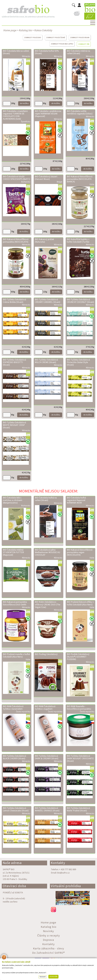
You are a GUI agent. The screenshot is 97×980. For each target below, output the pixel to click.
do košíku (24, 103)
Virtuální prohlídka (66, 886)
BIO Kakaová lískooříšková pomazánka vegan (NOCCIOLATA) (80, 552)
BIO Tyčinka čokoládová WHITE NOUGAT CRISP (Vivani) (14, 425)
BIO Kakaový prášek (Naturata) (44, 241)
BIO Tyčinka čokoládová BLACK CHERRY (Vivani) (14, 757)
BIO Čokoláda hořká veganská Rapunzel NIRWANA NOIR (76, 500)
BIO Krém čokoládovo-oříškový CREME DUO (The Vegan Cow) (48, 604)
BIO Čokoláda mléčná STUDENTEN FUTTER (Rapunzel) (13, 552)
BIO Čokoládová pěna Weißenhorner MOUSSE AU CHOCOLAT (47, 552)
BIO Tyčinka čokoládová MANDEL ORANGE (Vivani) (47, 809)
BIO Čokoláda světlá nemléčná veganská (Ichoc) (80, 112)
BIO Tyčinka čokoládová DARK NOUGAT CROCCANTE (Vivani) (80, 758)
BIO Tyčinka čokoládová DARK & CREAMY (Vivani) (47, 757)
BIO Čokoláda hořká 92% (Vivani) (47, 52)
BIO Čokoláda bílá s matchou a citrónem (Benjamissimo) (13, 500)
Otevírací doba (14, 886)
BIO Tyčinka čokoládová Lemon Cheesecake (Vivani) (16, 809)
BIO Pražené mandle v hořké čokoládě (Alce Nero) (16, 655)
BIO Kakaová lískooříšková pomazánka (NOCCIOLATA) (16, 241)
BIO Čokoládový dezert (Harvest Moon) (46, 178)
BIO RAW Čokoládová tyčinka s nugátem (45, 708)
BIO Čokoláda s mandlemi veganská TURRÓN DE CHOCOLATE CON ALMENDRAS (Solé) (15, 115)
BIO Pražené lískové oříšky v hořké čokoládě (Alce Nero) (80, 603)
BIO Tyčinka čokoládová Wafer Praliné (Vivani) (78, 809)
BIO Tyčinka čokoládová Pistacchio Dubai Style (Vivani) (78, 362)
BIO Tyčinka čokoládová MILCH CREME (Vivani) (46, 361)
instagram (73, 910)
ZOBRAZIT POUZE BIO (33, 38)
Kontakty (58, 863)
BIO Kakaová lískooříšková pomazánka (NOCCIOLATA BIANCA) (80, 179)
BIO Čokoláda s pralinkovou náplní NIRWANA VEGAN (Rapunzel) (48, 114)
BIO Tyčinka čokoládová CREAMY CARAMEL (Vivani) (48, 301)
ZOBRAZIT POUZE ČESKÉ (56, 38)
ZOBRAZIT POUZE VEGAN (80, 38)
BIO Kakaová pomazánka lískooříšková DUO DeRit (15, 603)
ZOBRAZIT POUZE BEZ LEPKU (62, 44)
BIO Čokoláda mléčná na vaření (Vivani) (78, 52)
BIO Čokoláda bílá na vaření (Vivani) (16, 52)
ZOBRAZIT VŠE (84, 44)
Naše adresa (12, 863)
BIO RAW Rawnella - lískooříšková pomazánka (79, 708)
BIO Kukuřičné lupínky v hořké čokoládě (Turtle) (78, 241)
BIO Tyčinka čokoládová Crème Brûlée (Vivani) (14, 301)
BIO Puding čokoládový (46, 654)
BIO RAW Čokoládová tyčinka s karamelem (13, 708)
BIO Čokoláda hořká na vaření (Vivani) (46, 499)
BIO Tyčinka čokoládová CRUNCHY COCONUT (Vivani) (80, 301)
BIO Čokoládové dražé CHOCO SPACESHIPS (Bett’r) (16, 178)
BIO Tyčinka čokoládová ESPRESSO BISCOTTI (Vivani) (14, 362)
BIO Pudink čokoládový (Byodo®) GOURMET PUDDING (78, 657)
